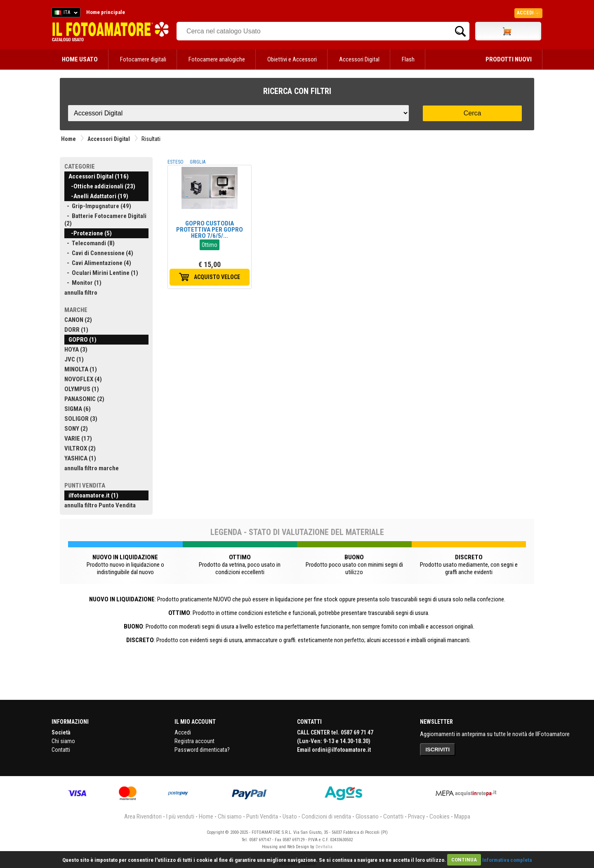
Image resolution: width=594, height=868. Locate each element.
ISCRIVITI (438, 750)
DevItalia (324, 847)
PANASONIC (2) (84, 399)
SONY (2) (76, 429)
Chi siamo (63, 741)
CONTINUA (464, 860)
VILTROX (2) (80, 448)
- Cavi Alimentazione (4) (98, 263)
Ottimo (210, 245)
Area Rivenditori (143, 816)
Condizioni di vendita (326, 816)
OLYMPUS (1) (82, 389)
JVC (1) (74, 359)
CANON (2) (78, 320)
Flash (408, 59)
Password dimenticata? (202, 750)
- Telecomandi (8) (90, 243)
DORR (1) (76, 330)
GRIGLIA (198, 162)
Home (68, 139)
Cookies (440, 816)
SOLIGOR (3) (81, 419)
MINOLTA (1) (81, 369)
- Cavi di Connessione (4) (99, 253)
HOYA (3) (76, 350)
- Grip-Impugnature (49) (98, 206)
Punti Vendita (262, 816)
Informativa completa (507, 860)
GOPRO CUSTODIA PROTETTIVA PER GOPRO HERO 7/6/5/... (210, 230)
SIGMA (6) (78, 409)
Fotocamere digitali (143, 59)
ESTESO (176, 162)
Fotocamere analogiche (217, 59)
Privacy (416, 816)
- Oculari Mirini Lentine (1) (101, 273)
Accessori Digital (359, 59)
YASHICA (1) (80, 458)
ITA (65, 14)
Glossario (367, 816)
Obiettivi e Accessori (292, 59)
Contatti (61, 750)
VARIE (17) (78, 439)
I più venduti (180, 816)
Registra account (194, 741)
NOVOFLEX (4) (83, 379)
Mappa (462, 816)
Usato (290, 816)
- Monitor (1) (83, 283)
